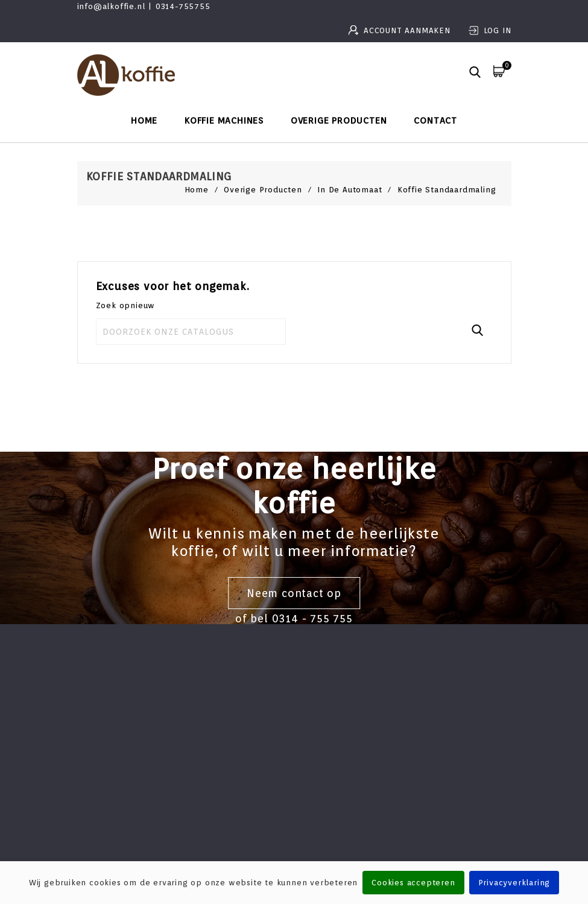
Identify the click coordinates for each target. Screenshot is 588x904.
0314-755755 (183, 6)
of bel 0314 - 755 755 (294, 618)
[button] (475, 73)
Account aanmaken (409, 30)
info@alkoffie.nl (111, 6)
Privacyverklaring (514, 883)
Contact (435, 121)
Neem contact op (294, 593)
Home (144, 121)
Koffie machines (224, 121)
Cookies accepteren (413, 883)
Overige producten (339, 121)
